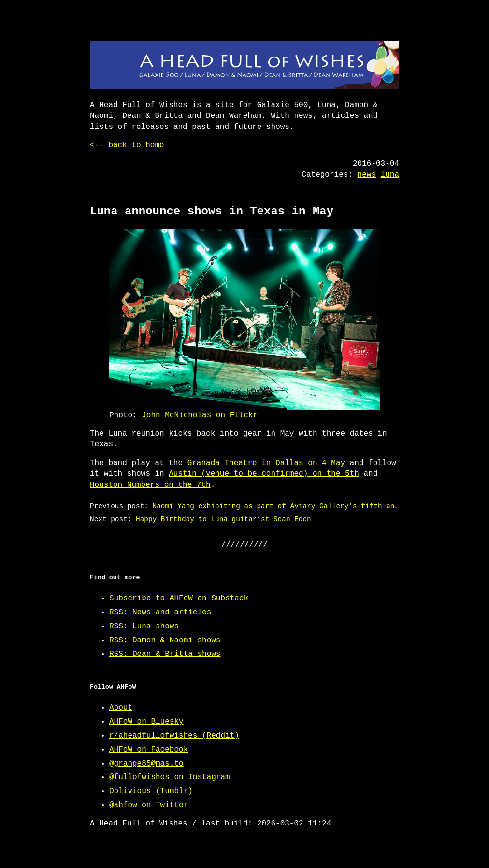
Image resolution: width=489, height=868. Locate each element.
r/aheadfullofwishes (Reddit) (174, 736)
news (367, 175)
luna (390, 175)
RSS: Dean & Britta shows (165, 654)
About (121, 708)
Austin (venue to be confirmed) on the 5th (264, 474)
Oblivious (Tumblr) (151, 791)
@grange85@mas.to (146, 764)
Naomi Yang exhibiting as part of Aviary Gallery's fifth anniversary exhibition (316, 506)
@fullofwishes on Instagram (170, 777)
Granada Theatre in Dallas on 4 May (266, 463)
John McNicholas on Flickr (200, 415)
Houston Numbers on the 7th (150, 485)
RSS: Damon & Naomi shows (165, 640)
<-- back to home (127, 145)
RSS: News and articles (160, 612)
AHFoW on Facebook (149, 750)
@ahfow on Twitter (149, 805)
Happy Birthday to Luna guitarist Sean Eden (223, 519)
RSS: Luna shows (144, 626)
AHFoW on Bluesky (146, 722)
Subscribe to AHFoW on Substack (179, 598)
